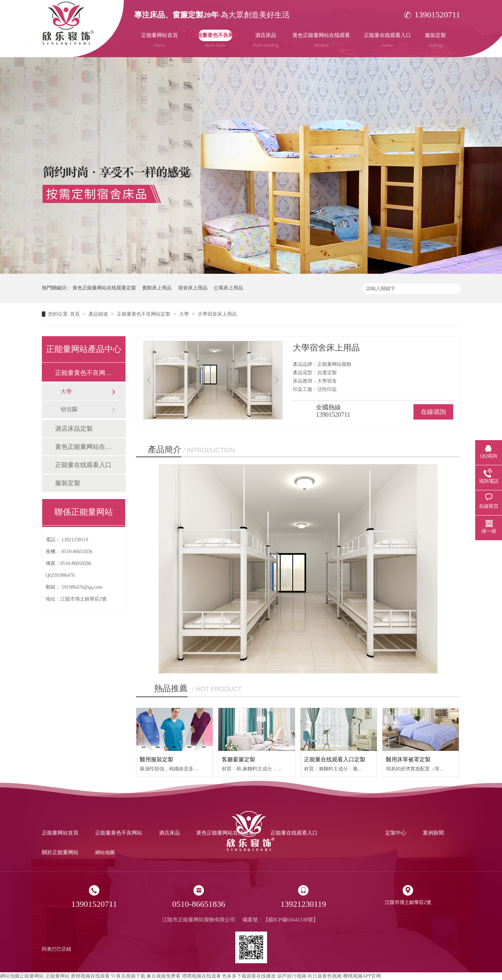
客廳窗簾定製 (238, 759)
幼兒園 (69, 409)
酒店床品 (266, 40)
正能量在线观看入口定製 (335, 759)
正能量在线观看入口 (387, 40)
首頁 (76, 314)
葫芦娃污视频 (292, 976)
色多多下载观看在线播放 (249, 976)
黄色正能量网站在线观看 (321, 40)
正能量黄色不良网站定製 (144, 314)
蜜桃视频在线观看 (90, 976)
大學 (185, 314)
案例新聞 (433, 833)
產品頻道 (99, 314)
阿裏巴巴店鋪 (56, 949)
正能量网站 (32, 976)
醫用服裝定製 (157, 759)
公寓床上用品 (228, 288)
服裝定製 (435, 40)
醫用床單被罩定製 (408, 759)
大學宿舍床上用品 (217, 314)
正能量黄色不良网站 (215, 40)
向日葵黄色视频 (325, 976)
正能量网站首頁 (159, 40)
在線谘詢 (433, 412)
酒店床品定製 (74, 429)
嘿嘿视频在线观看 (201, 976)
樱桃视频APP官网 (362, 976)
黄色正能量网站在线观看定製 (104, 288)
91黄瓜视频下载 (128, 976)
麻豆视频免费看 (163, 976)
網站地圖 (105, 853)
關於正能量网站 (60, 852)
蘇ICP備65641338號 (291, 920)
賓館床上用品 (157, 288)
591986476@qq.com (82, 587)
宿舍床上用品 (193, 288)
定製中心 (396, 833)
